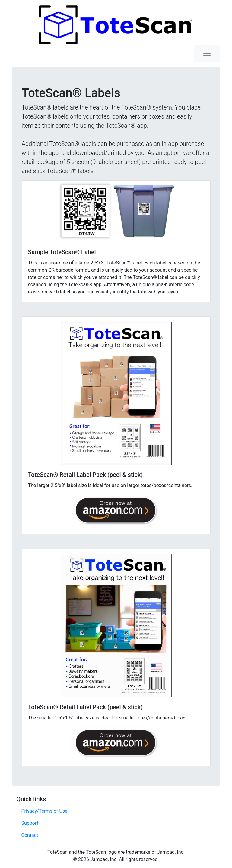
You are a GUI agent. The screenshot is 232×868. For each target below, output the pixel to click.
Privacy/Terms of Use (44, 811)
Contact (30, 835)
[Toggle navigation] (207, 53)
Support (30, 823)
